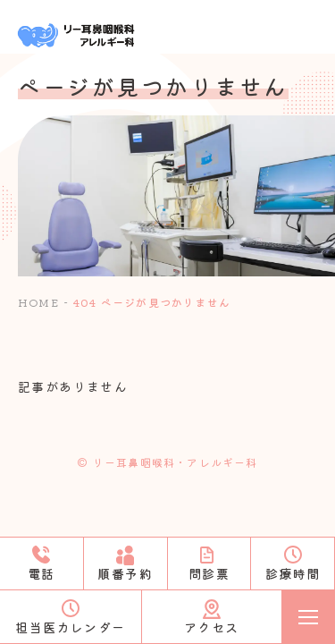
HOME (38, 302)
